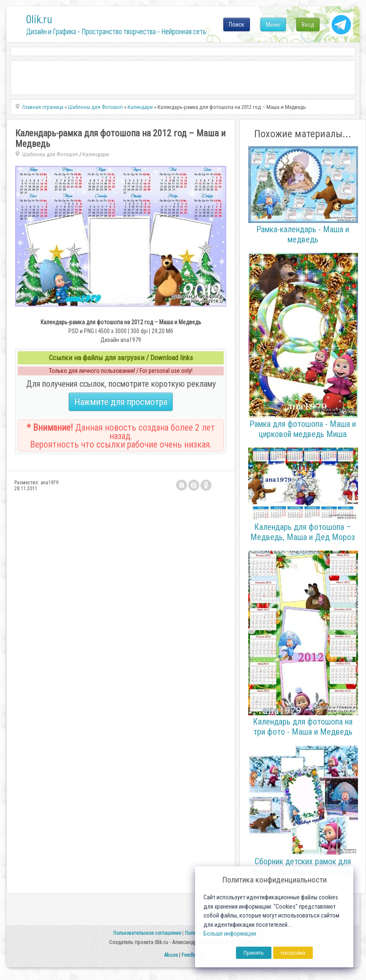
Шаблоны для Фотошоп (50, 154)
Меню (273, 24)
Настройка (293, 953)
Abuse (171, 955)
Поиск (237, 24)
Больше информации (230, 934)
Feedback (192, 955)
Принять (254, 953)
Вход (308, 24)
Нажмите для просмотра (121, 402)
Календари (96, 154)
